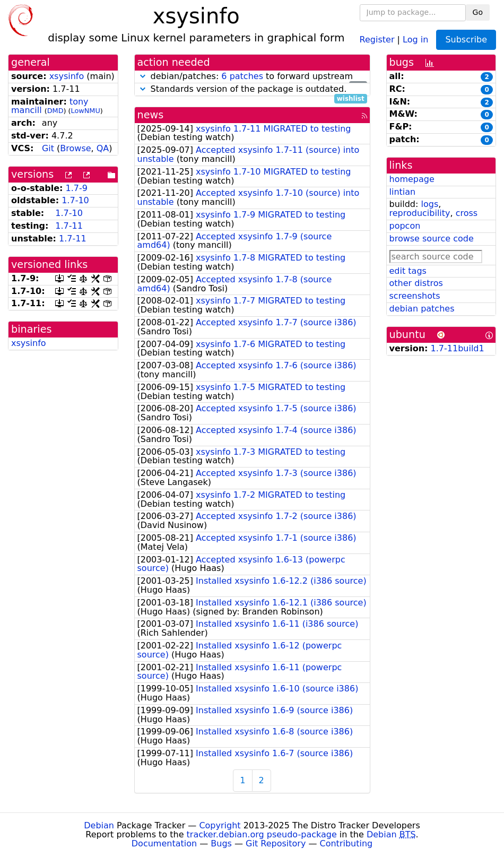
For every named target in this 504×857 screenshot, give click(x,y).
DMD (55, 111)
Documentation (164, 843)
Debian (99, 825)
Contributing (346, 843)
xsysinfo (67, 76)
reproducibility (420, 213)
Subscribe (466, 40)
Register (377, 39)
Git (48, 148)
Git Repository (276, 843)
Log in (415, 39)
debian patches (422, 309)
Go (478, 12)
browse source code (432, 239)
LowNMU (86, 111)
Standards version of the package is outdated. (252, 89)
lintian (403, 192)
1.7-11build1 (458, 348)
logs (429, 204)
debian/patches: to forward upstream (252, 77)
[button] (143, 76)
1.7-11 (69, 226)
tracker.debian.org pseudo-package (262, 834)
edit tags (408, 271)
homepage (412, 179)
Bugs (221, 843)
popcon (405, 226)
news (151, 115)
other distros (416, 283)
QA (103, 148)
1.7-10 (75, 200)
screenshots (415, 296)
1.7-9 (77, 188)
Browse (75, 148)
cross (467, 213)
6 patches (242, 76)
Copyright (220, 825)
